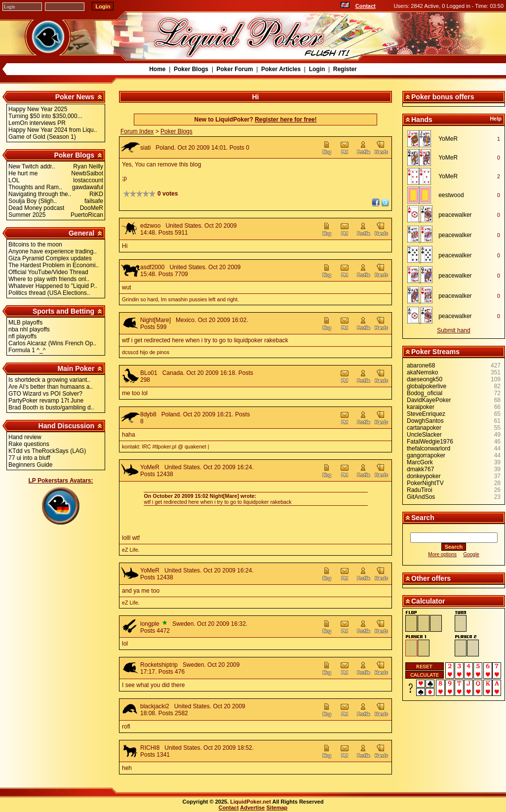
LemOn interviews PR (37, 123)
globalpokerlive (427, 386)
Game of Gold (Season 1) (42, 137)
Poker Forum (234, 69)
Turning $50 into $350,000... (45, 116)
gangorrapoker (426, 455)
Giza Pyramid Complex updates (50, 258)
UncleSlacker (424, 435)
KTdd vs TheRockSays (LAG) (47, 451)
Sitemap (277, 808)
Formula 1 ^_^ (27, 350)
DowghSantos (425, 421)
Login (317, 69)
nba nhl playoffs (29, 329)
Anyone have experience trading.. (53, 251)
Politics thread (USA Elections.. (49, 293)
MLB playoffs (25, 323)
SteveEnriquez (426, 414)
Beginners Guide (30, 465)
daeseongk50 (425, 379)
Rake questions (29, 444)
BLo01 (149, 373)
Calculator (428, 601)
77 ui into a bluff (29, 458)
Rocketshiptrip (159, 665)
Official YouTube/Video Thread (48, 272)
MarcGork (420, 462)
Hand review (25, 437)
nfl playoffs (22, 336)
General (81, 233)
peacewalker (455, 215)
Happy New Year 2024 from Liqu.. (53, 130)
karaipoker (421, 407)
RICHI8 (150, 748)
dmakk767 (420, 469)
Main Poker (76, 368)
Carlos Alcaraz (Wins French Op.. (52, 343)
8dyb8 (148, 414)
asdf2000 (152, 267)
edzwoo (150, 226)
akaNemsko (422, 372)
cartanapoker (424, 428)
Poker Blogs (191, 69)
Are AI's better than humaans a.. (51, 387)
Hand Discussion (67, 426)
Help (496, 119)
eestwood (451, 195)
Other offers (431, 578)
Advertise (252, 808)
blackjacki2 (155, 706)
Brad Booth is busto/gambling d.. (51, 407)
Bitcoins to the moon (35, 244)
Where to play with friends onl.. (49, 279)
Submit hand (453, 330)
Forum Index (137, 131)
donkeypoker (424, 476)
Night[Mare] (156, 320)
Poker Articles (281, 69)
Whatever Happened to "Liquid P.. (53, 286)
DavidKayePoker (429, 400)
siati (145, 148)
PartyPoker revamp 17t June (46, 401)
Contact (366, 6)
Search (423, 518)
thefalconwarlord (428, 448)
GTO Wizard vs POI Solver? (45, 394)
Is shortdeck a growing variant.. (49, 380)
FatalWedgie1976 (430, 442)
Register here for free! (286, 120)
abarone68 (421, 365)
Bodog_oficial (425, 393)
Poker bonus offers (443, 97)
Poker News (75, 97)
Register (345, 69)
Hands (422, 120)
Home (157, 69)
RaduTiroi (420, 490)
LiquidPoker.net (251, 802)
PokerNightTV (425, 483)
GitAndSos (421, 497)
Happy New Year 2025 (38, 109)
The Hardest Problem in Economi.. (54, 265)
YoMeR (150, 467)
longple (150, 624)
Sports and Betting (63, 311)
